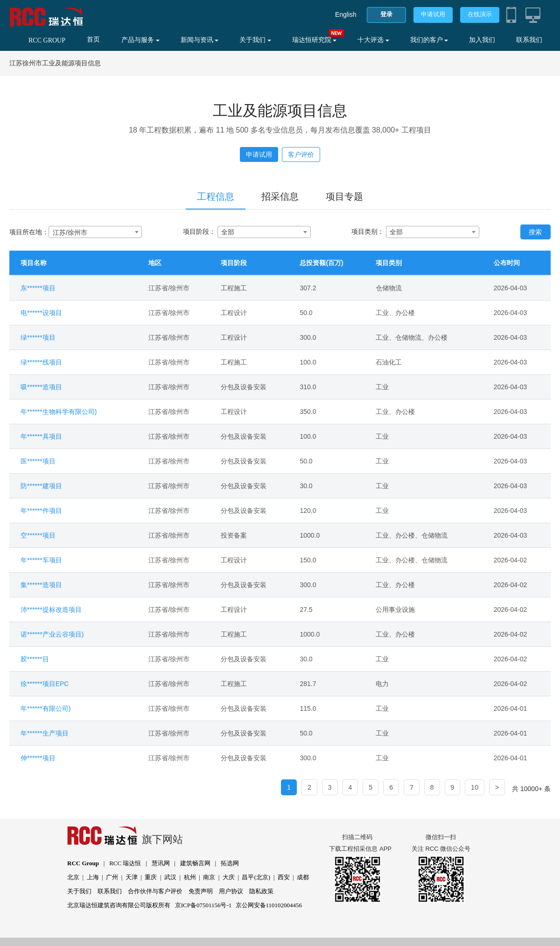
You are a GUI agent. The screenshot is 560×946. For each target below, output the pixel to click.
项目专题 (344, 196)
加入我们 (482, 40)
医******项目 (38, 461)
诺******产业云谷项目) (52, 634)
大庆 (229, 877)
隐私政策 (261, 891)
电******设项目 (41, 313)
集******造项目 (41, 585)
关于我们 (255, 40)
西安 (284, 877)
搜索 (535, 232)
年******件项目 (41, 511)
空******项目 (38, 535)
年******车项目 (41, 560)
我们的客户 (429, 40)
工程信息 (216, 196)
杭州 (190, 877)
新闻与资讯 (200, 40)
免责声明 (201, 891)
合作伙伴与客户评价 (155, 891)
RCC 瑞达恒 (125, 863)
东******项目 (38, 288)
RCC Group (83, 863)
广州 (112, 877)
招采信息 (280, 196)
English (346, 14)
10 (475, 787)
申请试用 (433, 14)
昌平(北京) (256, 877)
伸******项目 (38, 758)
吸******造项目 (41, 387)
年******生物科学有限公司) (59, 412)
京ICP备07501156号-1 (203, 905)
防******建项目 (41, 486)
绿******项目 (38, 337)
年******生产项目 (45, 733)
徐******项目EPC (45, 684)
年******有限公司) (45, 708)
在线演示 (480, 14)
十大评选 (373, 40)
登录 (386, 14)
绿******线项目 (41, 362)
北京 (73, 877)
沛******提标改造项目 (51, 610)
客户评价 (301, 154)
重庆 (151, 877)
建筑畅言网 (195, 863)
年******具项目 (41, 436)
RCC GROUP (47, 40)
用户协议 (231, 891)
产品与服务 (140, 40)
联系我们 (529, 40)
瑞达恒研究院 (315, 40)
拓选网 (230, 863)
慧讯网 (161, 863)
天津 (132, 877)
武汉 (170, 877)
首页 (93, 39)
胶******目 (35, 659)
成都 (303, 877)
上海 (93, 877)
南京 (209, 877)
